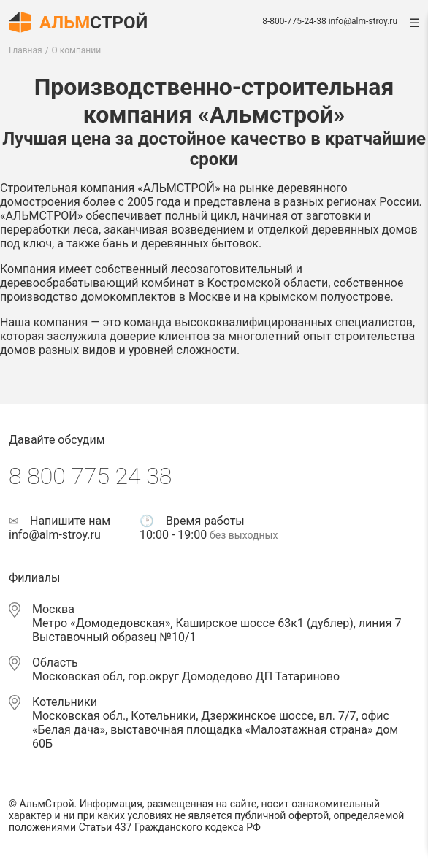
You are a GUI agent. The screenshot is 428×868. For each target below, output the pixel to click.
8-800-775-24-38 (294, 21)
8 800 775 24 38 (90, 476)
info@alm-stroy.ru (363, 21)
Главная (26, 50)
